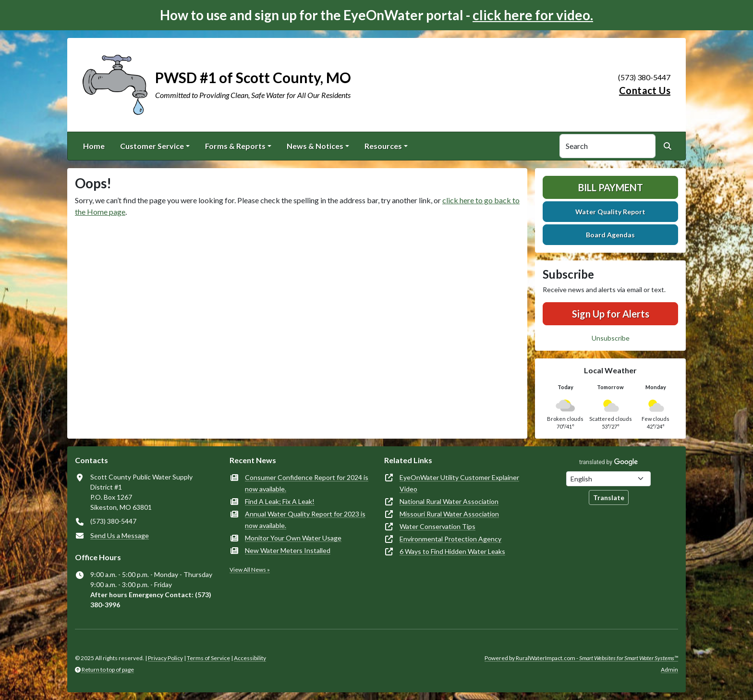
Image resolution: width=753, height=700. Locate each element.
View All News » (250, 570)
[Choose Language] (608, 479)
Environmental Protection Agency (450, 539)
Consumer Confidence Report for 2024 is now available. (307, 483)
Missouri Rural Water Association (449, 514)
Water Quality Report (610, 212)
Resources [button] (383, 146)
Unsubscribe (611, 338)
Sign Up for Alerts (611, 314)
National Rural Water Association (449, 501)
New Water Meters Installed (288, 550)
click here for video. (533, 15)
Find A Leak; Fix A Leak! (280, 501)
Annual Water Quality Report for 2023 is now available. (305, 520)
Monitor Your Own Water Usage (293, 538)
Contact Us (645, 90)
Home (94, 146)
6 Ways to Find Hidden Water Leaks (452, 551)
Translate (609, 497)
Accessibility (250, 658)
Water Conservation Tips (437, 526)
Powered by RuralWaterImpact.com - (581, 658)
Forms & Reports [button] (235, 146)
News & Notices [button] (315, 146)
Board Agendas (610, 235)
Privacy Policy (165, 658)
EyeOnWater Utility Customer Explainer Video (459, 483)
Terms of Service (208, 658)
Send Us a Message (120, 535)
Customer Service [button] (152, 146)
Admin (669, 669)
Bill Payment (611, 187)
